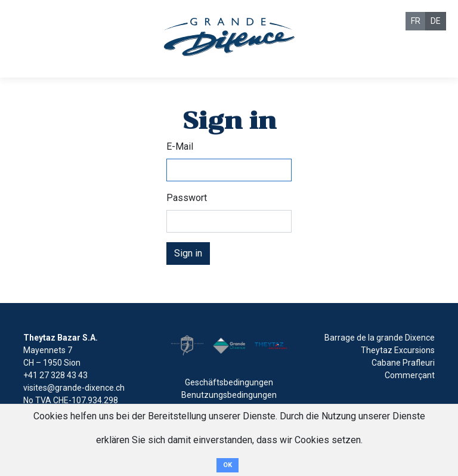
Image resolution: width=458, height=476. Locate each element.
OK (228, 465)
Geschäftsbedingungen (229, 382)
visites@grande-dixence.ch (74, 388)
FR (416, 21)
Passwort (187, 198)
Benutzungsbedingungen (229, 395)
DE (436, 21)
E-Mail (180, 146)
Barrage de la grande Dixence (380, 338)
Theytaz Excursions (398, 350)
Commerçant (410, 375)
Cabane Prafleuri (403, 363)
